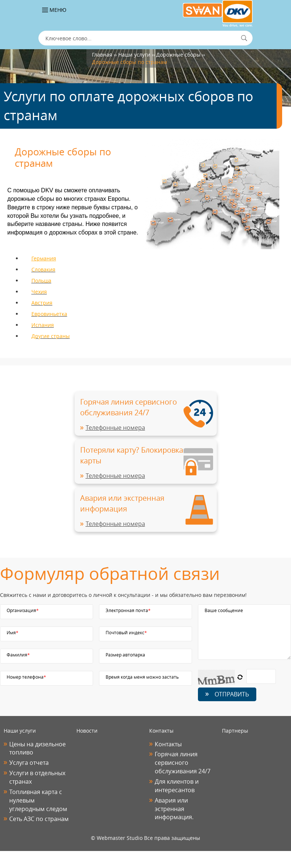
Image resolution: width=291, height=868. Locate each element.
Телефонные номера (115, 428)
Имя (13, 632)
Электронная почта (128, 610)
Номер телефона (26, 677)
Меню (54, 10)
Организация (23, 610)
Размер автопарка (125, 655)
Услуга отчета (29, 763)
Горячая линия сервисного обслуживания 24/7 (183, 763)
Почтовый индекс (126, 632)
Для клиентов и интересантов (177, 786)
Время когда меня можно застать (142, 677)
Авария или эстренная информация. (174, 809)
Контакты (168, 744)
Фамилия (18, 655)
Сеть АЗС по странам (39, 819)
